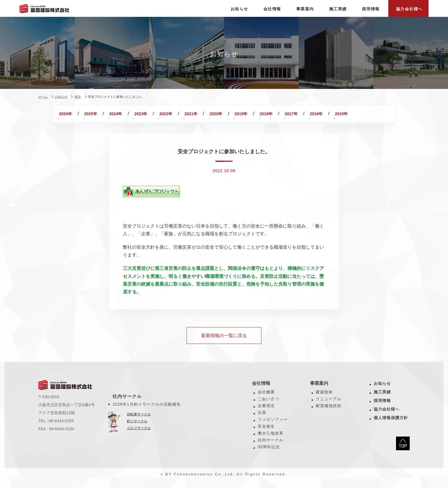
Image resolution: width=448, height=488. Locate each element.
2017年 (352, 114)
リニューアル (329, 406)
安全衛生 (266, 433)
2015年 (100, 121)
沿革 (262, 419)
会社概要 (266, 399)
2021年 (226, 114)
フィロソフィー (273, 426)
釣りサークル (137, 428)
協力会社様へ (387, 416)
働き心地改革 (271, 440)
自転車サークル (139, 421)
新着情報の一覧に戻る (224, 342)
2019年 (289, 114)
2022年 (195, 114)
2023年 (163, 114)
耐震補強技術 (329, 413)
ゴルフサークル (139, 435)
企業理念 (266, 413)
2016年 (69, 121)
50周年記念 (269, 454)
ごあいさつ (268, 406)
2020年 (258, 114)
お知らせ (382, 390)
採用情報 (382, 407)
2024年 (132, 114)
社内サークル (127, 403)
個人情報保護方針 (391, 425)
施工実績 (382, 399)
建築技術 (324, 399)
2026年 (69, 114)
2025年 (100, 114)
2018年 (320, 114)
